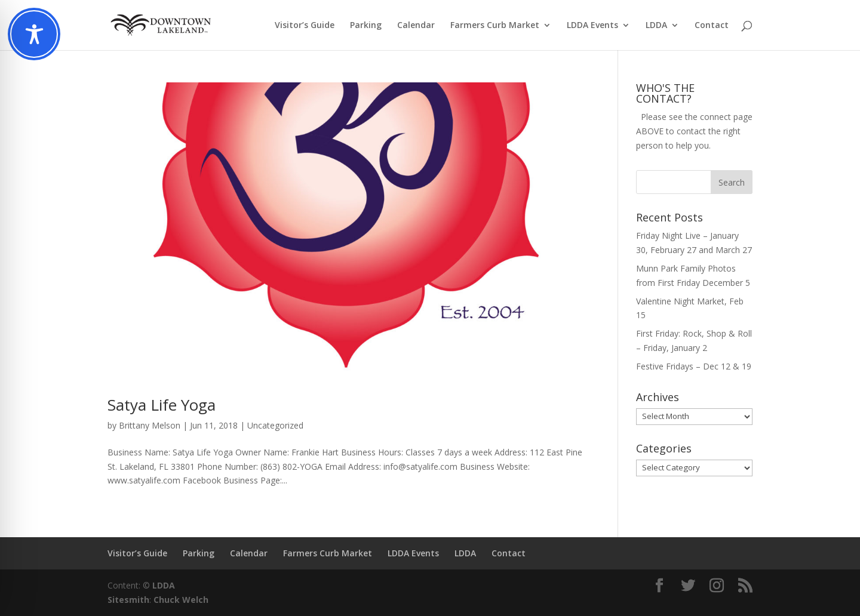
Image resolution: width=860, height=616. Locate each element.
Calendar (416, 26)
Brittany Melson (150, 425)
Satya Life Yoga (162, 405)
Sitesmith (128, 600)
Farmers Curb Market (495, 26)
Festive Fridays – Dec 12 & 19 (694, 366)
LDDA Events (592, 26)
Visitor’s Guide (305, 26)
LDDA (656, 26)
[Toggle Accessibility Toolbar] (34, 34)
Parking (366, 26)
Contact (712, 26)
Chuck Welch (181, 600)
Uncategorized (275, 425)
